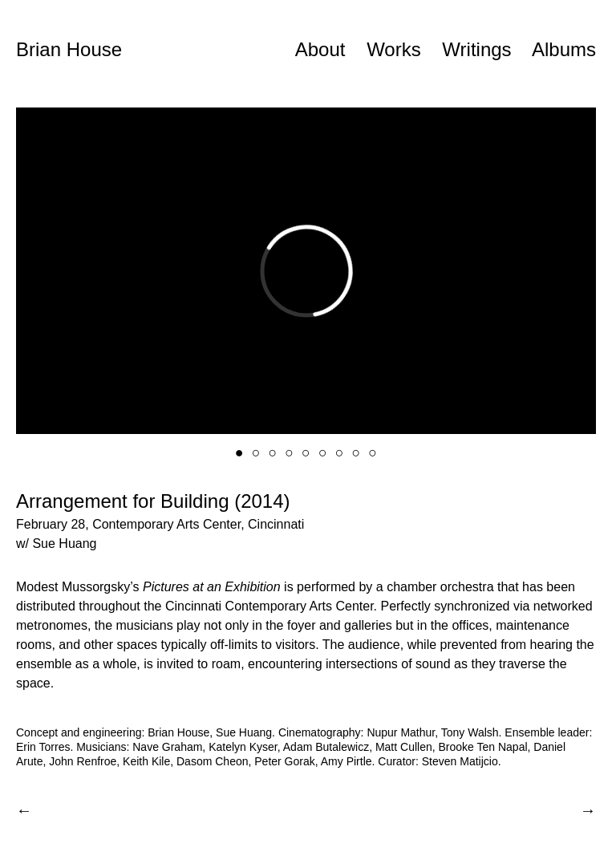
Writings (476, 49)
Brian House (69, 49)
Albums (564, 49)
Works (394, 49)
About (320, 49)
